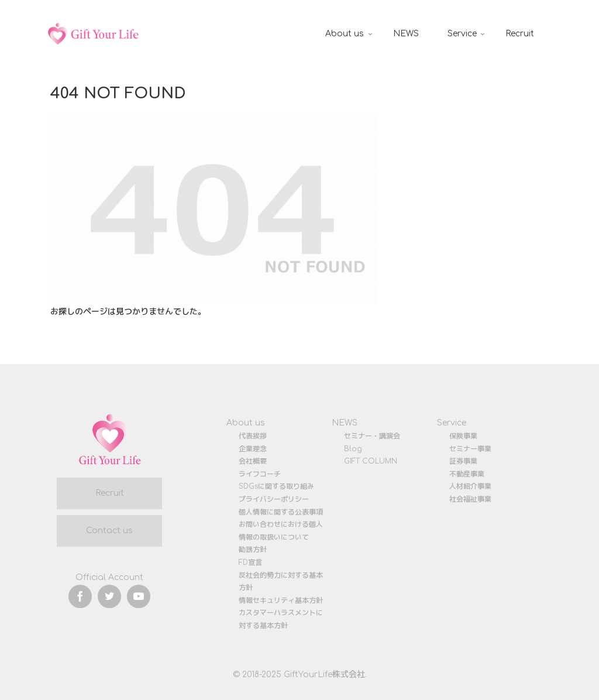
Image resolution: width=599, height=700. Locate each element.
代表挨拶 (253, 436)
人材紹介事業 (470, 486)
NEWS (345, 423)
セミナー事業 (470, 449)
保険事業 (463, 436)
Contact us (109, 531)
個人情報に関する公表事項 (281, 512)
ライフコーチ (260, 474)
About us (246, 423)
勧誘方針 (253, 550)
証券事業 (463, 461)
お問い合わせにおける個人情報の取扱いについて (281, 531)
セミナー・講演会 (372, 436)
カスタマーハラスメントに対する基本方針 (281, 619)
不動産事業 (467, 474)
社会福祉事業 (470, 499)
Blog (353, 449)
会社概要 (253, 461)
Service (452, 423)
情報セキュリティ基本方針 (281, 601)
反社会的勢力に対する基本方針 (281, 582)
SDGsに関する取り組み (276, 486)
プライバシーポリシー (274, 499)
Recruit (110, 493)
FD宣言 (250, 562)
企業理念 (253, 449)
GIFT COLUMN (371, 461)
